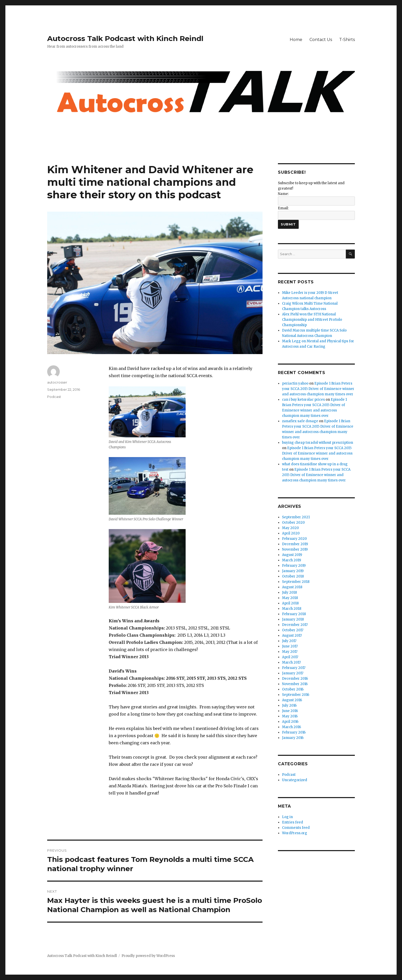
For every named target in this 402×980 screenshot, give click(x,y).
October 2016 (293, 689)
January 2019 (293, 571)
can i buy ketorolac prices (303, 400)
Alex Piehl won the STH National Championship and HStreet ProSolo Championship (312, 320)
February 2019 (294, 566)
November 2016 (295, 684)
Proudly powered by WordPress (148, 956)
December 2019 (295, 544)
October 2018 (293, 576)
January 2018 (293, 619)
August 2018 (292, 587)
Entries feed (293, 822)
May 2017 (290, 652)
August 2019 (292, 555)
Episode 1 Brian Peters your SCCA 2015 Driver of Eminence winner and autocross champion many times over (318, 389)
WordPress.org (295, 833)
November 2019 (295, 549)
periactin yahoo (295, 383)
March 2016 (292, 727)
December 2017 (295, 625)
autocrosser (57, 382)
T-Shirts (347, 40)
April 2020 (291, 533)
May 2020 (290, 528)
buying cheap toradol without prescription (318, 443)
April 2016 (290, 722)
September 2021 (296, 517)
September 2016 (296, 695)
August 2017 (292, 636)
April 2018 (290, 603)
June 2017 (290, 646)
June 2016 (290, 711)
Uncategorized (295, 780)
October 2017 (293, 630)
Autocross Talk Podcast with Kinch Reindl (125, 38)
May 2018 (290, 598)
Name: (283, 194)
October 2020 (293, 523)
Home (296, 40)
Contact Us (321, 40)
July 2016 (289, 705)
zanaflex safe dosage (300, 421)
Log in (287, 817)
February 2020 (294, 539)
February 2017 (294, 668)
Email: (283, 208)
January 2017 (293, 673)
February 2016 (294, 732)
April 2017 (290, 657)
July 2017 (289, 641)
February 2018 (294, 614)
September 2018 (296, 582)
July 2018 (289, 592)
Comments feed (296, 828)
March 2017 (291, 662)
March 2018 (292, 609)
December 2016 (295, 679)
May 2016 (290, 716)
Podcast (54, 397)
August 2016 (292, 700)
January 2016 (293, 738)
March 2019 (292, 560)
